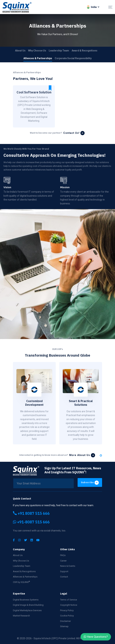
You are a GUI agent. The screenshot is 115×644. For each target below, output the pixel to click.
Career (63, 561)
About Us (20, 51)
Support (64, 571)
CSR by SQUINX (21, 582)
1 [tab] (101, 455)
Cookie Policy (67, 616)
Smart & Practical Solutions (81, 403)
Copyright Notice (69, 605)
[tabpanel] (34, 403)
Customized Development (34, 403)
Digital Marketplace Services (27, 610)
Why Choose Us (37, 51)
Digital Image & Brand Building (28, 605)
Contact (64, 577)
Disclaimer (65, 621)
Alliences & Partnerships (38, 58)
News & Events (68, 566)
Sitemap (64, 626)
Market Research (21, 616)
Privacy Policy (67, 610)
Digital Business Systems (26, 600)
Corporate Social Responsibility (73, 58)
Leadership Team (59, 51)
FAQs (63, 555)
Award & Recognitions (85, 51)
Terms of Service (69, 600)
